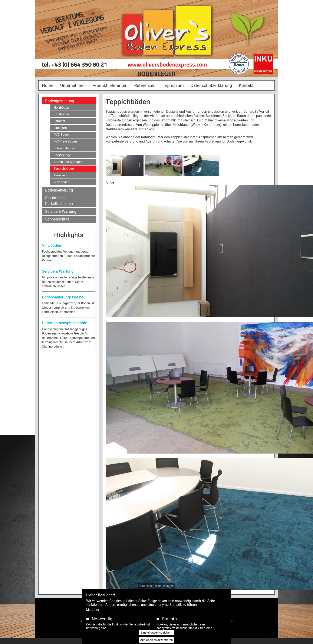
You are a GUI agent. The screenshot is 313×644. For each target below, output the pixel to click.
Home (48, 85)
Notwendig (102, 624)
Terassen (60, 175)
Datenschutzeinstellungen (157, 591)
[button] (125, 167)
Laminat (59, 121)
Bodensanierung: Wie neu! (64, 297)
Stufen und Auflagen (68, 162)
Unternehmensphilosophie (64, 323)
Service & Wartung (61, 211)
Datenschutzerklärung (211, 85)
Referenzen (145, 85)
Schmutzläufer (64, 148)
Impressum (173, 85)
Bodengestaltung (60, 101)
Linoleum (60, 128)
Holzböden (61, 108)
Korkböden (61, 114)
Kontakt (246, 85)
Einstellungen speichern (156, 638)
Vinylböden (62, 182)
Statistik (170, 624)
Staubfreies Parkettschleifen (59, 201)
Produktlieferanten (110, 85)
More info (93, 615)
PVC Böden (62, 135)
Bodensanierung (59, 190)
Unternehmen (73, 85)
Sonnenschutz (57, 219)
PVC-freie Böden (65, 141)
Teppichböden (64, 169)
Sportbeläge (62, 155)
